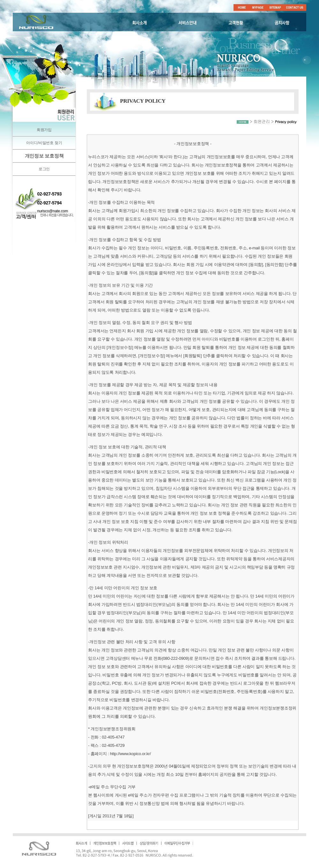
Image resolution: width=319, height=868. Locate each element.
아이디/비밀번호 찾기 (44, 143)
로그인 (44, 169)
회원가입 (44, 130)
